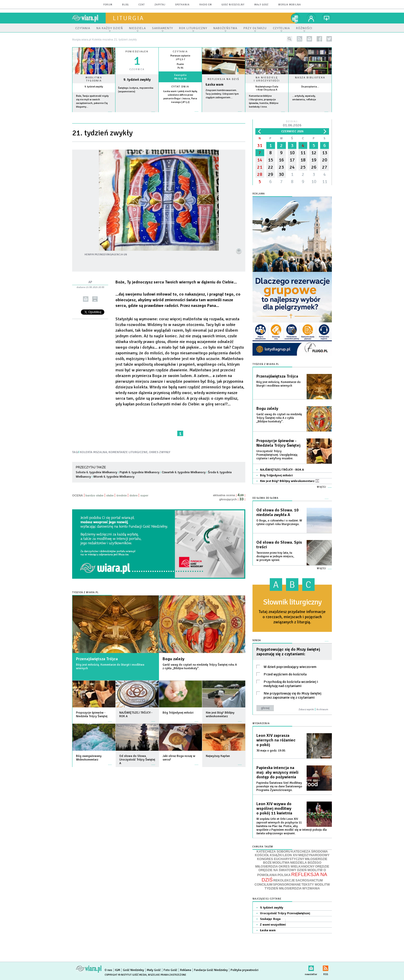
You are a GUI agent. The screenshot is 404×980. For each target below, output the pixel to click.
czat (142, 5)
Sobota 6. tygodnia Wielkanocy (96, 472)
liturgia (128, 18)
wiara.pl (89, 18)
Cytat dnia (180, 87)
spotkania (182, 5)
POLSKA (284, 875)
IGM (117, 970)
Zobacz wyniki (306, 709)
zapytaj (160, 5)
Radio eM (206, 5)
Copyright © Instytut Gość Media (126, 975)
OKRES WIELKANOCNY (297, 867)
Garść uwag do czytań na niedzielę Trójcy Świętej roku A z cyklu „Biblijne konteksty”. (200, 667)
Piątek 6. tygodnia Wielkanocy (140, 472)
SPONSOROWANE (287, 885)
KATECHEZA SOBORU (274, 852)
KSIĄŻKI (276, 855)
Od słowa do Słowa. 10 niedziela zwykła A (277, 512)
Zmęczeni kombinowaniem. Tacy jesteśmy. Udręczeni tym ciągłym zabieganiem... (222, 94)
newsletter (309, 39)
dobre (133, 495)
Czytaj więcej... (224, 114)
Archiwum (322, 709)
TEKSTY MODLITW (316, 885)
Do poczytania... (310, 87)
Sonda (257, 640)
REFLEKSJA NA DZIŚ (294, 877)
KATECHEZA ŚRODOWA (310, 852)
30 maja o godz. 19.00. (271, 751)
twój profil (311, 18)
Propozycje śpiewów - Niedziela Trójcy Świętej (278, 443)
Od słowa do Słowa (266, 498)
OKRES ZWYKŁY (160, 452)
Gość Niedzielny (233, 5)
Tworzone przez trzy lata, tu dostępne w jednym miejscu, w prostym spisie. (275, 556)
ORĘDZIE (322, 867)
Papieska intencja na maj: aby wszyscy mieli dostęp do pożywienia (277, 772)
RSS (326, 967)
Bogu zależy (174, 659)
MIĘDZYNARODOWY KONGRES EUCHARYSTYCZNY (293, 857)
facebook (319, 39)
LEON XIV (290, 855)
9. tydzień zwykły (94, 87)
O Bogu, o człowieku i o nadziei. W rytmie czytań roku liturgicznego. (279, 522)
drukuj (95, 299)
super (144, 495)
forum (108, 5)
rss (300, 39)
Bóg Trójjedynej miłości (276, 475)
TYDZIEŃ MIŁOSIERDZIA (283, 888)
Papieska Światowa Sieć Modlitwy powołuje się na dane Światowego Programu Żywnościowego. (279, 786)
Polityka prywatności (245, 970)
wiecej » (137, 114)
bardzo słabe (95, 495)
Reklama (186, 970)
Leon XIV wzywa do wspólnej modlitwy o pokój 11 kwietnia (274, 809)
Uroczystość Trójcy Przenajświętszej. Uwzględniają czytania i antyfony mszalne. (277, 455)
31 (260, 145)
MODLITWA (281, 863)
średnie (121, 495)
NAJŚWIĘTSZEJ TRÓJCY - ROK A (282, 470)
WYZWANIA (311, 888)
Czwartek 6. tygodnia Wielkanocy (184, 472)
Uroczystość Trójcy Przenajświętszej (285, 913)
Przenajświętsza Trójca (97, 659)
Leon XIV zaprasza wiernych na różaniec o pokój (276, 740)
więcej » (94, 114)
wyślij (86, 299)
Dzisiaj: (292, 124)
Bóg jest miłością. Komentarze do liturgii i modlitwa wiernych (110, 667)
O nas (108, 970)
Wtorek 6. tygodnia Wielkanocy (114, 477)
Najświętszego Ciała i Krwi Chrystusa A (267, 88)
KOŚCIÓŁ (262, 855)
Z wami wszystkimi (273, 925)
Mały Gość (261, 5)
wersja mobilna (290, 5)
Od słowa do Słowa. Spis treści (279, 545)
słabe (110, 495)
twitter (329, 39)
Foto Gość (170, 970)
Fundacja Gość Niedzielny (211, 970)
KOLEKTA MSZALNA (94, 452)
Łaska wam (214, 84)
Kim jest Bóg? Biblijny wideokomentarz (290, 481)
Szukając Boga (270, 919)
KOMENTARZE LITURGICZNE (128, 452)
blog (125, 5)
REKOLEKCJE (284, 880)
